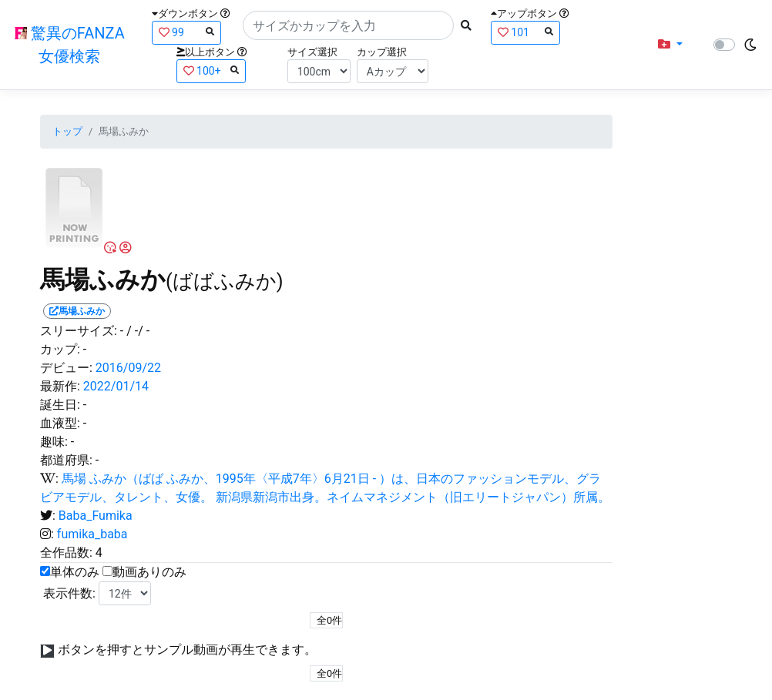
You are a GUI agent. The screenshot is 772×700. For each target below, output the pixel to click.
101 (525, 32)
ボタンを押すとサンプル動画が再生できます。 (187, 650)
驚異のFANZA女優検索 (70, 45)
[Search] (348, 25)
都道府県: (66, 460)
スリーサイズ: (79, 331)
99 (186, 32)
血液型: (60, 423)
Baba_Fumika (96, 516)
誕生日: (60, 405)
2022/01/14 (116, 386)
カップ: (60, 349)
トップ (67, 131)
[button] (670, 45)
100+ (211, 70)
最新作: (60, 386)
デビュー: (66, 368)
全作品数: (66, 553)
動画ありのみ (149, 572)
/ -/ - (138, 331)
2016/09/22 (128, 368)
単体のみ (75, 572)
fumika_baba (92, 534)
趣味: (54, 442)
